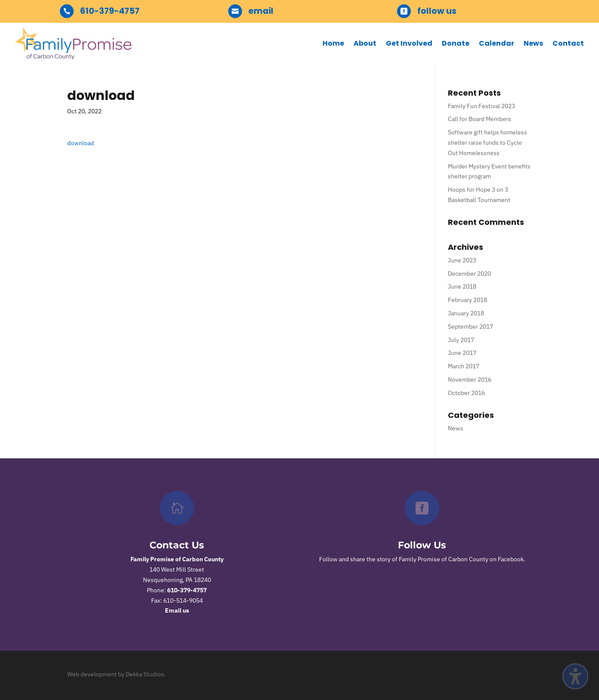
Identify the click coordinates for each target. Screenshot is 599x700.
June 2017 (462, 353)
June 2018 (462, 286)
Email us (177, 610)
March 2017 (464, 366)
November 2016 (470, 380)
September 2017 (470, 327)
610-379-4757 (187, 590)
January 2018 (466, 313)
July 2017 (461, 340)
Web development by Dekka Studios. (116, 674)
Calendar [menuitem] (497, 43)
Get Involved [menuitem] (409, 43)
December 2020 (469, 274)
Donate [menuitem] (456, 43)
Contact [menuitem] (568, 43)
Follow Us (422, 545)
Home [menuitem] (333, 43)
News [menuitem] (533, 43)
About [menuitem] (365, 43)
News (456, 428)
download (81, 143)
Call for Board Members (480, 119)
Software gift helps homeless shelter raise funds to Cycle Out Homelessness (487, 143)
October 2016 (466, 393)
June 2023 (462, 260)
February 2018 (467, 300)
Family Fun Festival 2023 (481, 106)
